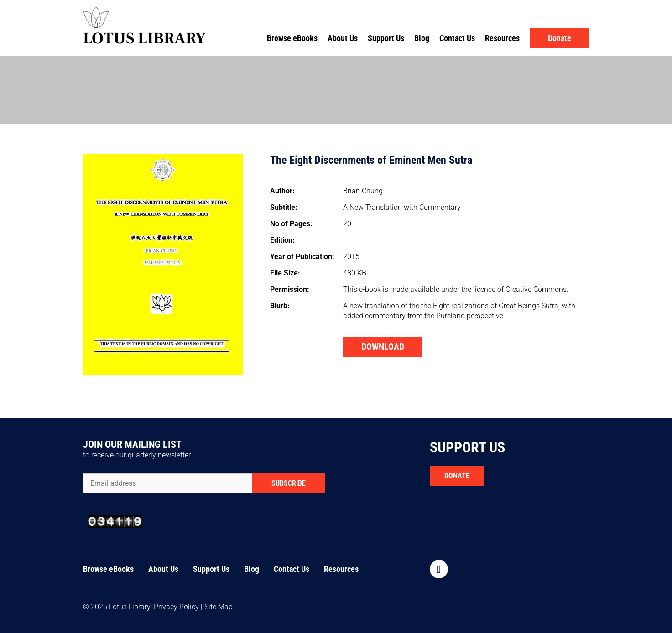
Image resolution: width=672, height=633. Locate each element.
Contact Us (457, 38)
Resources (502, 38)
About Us (343, 38)
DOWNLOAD (383, 347)
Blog (422, 38)
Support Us (386, 38)
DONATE (457, 476)
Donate (560, 38)
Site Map (219, 607)
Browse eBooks (292, 38)
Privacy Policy (176, 607)
